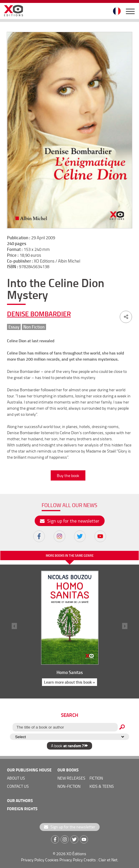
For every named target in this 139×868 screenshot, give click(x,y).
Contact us (18, 786)
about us (16, 778)
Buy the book (68, 475)
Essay (14, 327)
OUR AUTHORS (20, 800)
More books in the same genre (70, 556)
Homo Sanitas (70, 672)
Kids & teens (102, 786)
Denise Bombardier (39, 314)
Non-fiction (69, 786)
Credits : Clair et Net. (101, 860)
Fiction (96, 778)
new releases (71, 778)
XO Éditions (76, 854)
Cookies (52, 860)
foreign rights (22, 809)
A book (69, 746)
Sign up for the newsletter (70, 521)
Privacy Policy (33, 860)
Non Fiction (34, 327)
